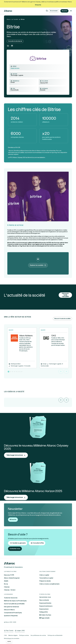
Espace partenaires (45, 603)
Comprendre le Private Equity (13, 613)
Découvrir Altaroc (9, 610)
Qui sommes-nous (45, 597)
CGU (5, 635)
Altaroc (9, 19)
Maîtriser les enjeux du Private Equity (15, 601)
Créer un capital (44, 575)
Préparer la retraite (45, 581)
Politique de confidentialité (55, 635)
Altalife (6, 581)
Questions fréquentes (11, 616)
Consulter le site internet (15, 41)
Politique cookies (24, 635)
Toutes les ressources (11, 598)
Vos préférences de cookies (38, 635)
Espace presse (44, 609)
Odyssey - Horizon (10, 590)
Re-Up (6, 584)
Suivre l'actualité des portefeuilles (14, 604)
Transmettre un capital (46, 578)
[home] (8, 11)
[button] (9, 642)
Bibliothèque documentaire (12, 639)
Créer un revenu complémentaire (49, 584)
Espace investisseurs (46, 606)
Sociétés (16, 19)
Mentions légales (13, 635)
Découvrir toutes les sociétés (62, 319)
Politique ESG (44, 612)
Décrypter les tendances (12, 607)
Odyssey (7, 587)
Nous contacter (44, 600)
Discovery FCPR (9, 575)
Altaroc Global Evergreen (12, 578)
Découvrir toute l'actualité (65, 295)
